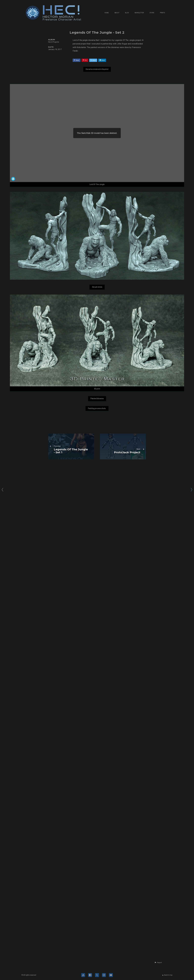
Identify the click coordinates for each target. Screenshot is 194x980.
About (117, 13)
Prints (162, 13)
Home (107, 13)
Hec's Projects (54, 42)
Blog (127, 13)
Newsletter (139, 13)
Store (152, 13)
